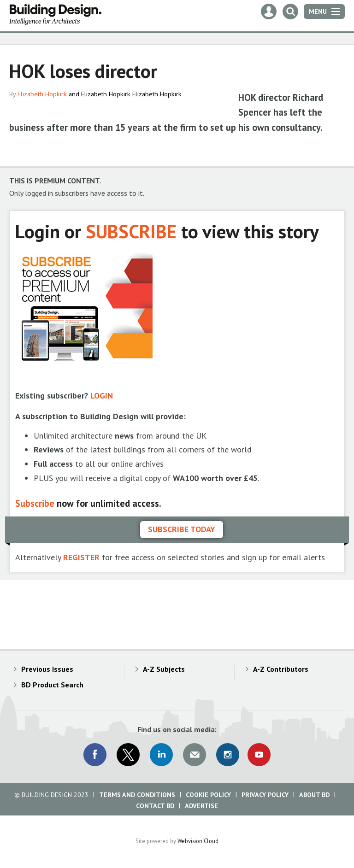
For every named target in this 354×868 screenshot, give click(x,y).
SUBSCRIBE (131, 231)
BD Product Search (52, 685)
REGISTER (81, 557)
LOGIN (102, 396)
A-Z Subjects (164, 669)
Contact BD (155, 806)
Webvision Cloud (198, 841)
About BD (314, 795)
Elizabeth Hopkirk (42, 94)
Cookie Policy (208, 795)
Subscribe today (182, 529)
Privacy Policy (265, 795)
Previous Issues (47, 669)
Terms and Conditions (137, 795)
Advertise (201, 806)
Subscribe (35, 503)
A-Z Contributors (281, 669)
